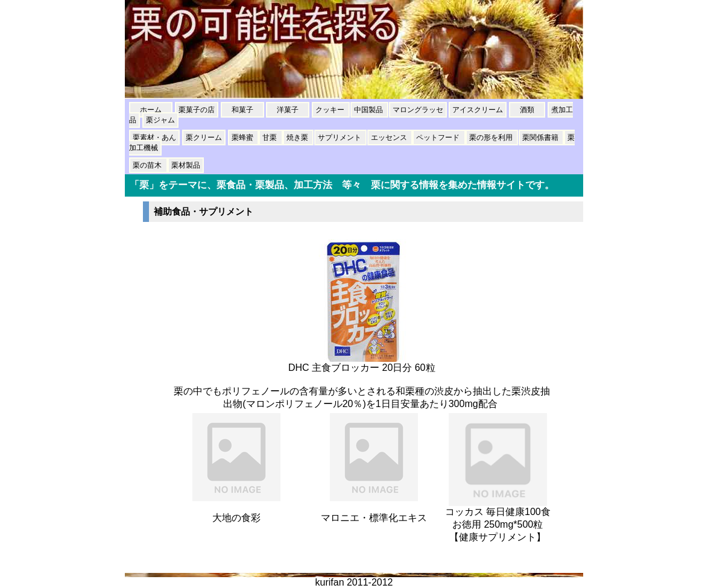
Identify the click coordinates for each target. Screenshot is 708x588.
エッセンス (390, 138)
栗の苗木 (148, 165)
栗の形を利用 (492, 138)
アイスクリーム (478, 110)
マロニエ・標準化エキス (374, 518)
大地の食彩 (236, 518)
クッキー (331, 110)
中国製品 (369, 110)
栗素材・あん (154, 138)
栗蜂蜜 (243, 138)
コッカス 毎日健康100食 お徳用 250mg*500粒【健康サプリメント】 (498, 524)
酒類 (527, 110)
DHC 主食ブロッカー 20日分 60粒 (362, 368)
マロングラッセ (418, 110)
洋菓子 (288, 110)
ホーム (151, 110)
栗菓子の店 (197, 110)
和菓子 (242, 110)
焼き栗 (298, 138)
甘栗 (270, 138)
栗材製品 (186, 165)
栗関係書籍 (541, 138)
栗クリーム (204, 138)
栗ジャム (160, 120)
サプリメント (340, 138)
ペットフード (439, 138)
